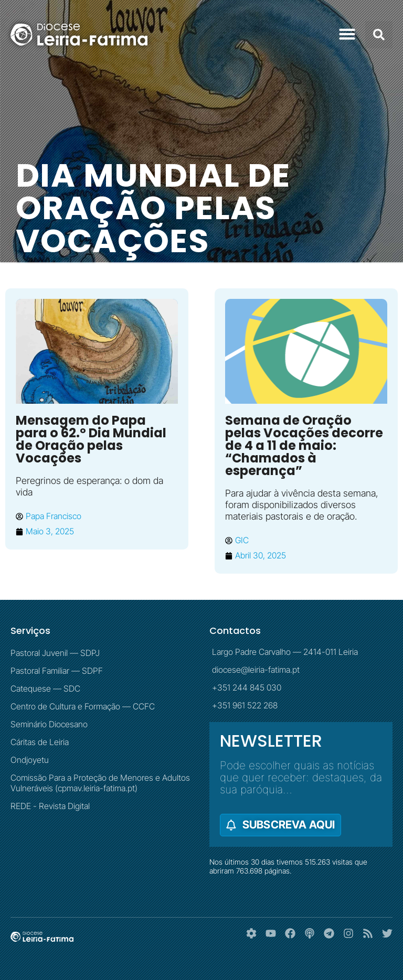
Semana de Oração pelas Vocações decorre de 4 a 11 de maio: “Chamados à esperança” (304, 445)
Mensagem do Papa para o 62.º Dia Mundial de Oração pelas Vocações (91, 439)
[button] (347, 34)
